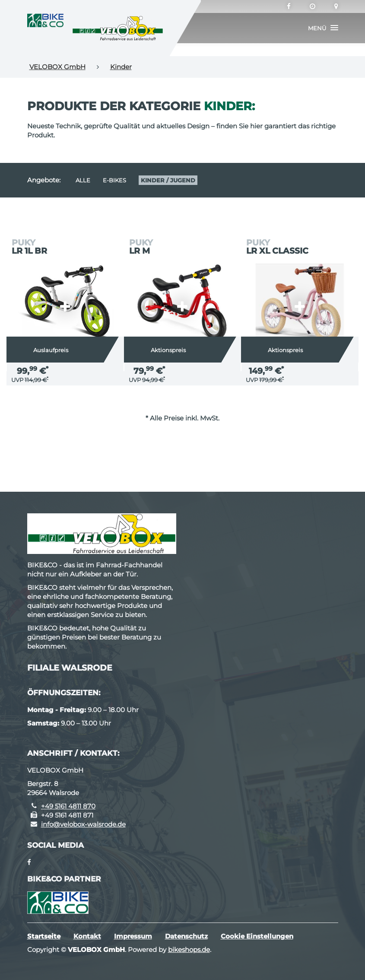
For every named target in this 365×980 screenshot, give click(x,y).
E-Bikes (114, 180)
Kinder (121, 67)
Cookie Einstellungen (257, 936)
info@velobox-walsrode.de (83, 824)
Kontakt (87, 936)
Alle (83, 180)
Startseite (44, 936)
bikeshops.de (189, 950)
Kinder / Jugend (168, 180)
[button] (323, 28)
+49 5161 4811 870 (68, 806)
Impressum (133, 936)
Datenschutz (186, 936)
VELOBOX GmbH (57, 67)
